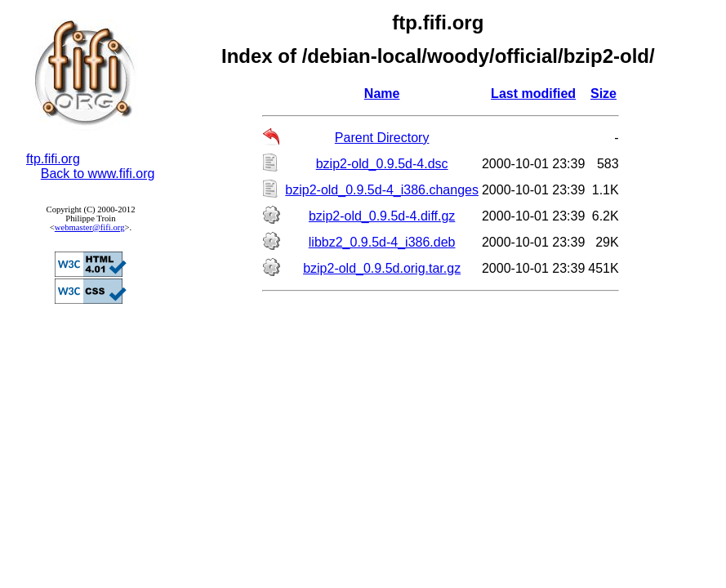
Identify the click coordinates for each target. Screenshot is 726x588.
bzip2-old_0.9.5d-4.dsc (382, 164)
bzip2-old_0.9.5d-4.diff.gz (382, 216)
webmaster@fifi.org (90, 227)
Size (604, 94)
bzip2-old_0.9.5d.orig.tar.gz (382, 268)
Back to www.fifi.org (98, 174)
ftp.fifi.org (53, 159)
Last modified (533, 94)
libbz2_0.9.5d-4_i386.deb (382, 242)
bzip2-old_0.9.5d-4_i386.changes (382, 190)
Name (382, 94)
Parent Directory (382, 138)
